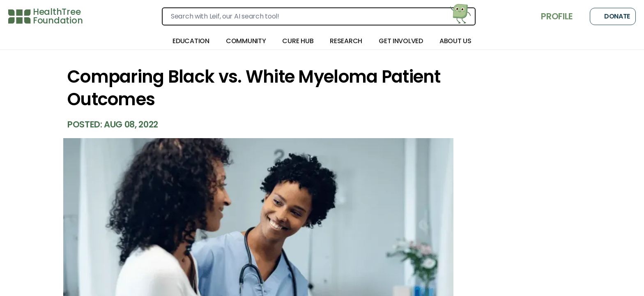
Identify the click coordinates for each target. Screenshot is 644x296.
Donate (613, 16)
